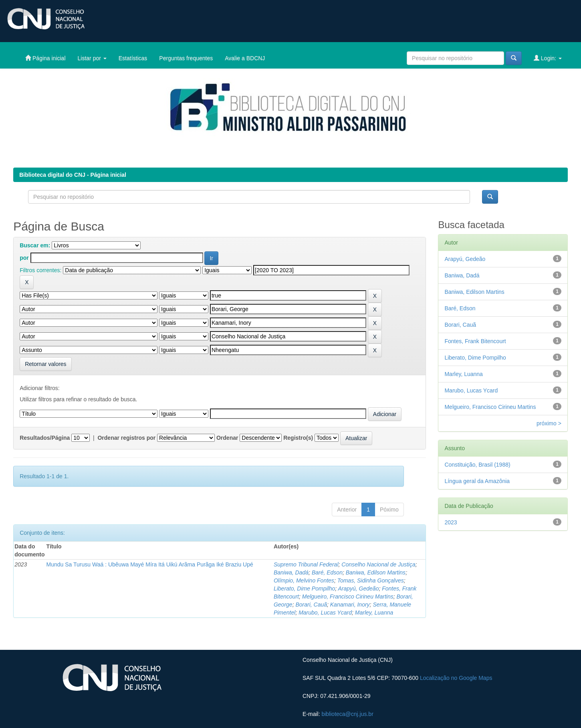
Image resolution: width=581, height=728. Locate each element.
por (24, 258)
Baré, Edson (327, 572)
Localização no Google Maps (456, 678)
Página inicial (45, 58)
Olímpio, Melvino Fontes (304, 580)
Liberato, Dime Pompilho (304, 588)
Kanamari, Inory (350, 605)
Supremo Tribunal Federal (306, 564)
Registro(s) (298, 438)
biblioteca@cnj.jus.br (347, 714)
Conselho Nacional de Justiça (378, 564)
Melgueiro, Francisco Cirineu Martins (348, 597)
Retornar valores (46, 364)
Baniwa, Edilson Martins (376, 572)
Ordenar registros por (126, 438)
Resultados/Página (45, 438)
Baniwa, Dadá (291, 572)
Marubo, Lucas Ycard (325, 613)
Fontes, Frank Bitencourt (475, 341)
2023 (451, 522)
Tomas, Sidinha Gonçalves (371, 580)
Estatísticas (133, 58)
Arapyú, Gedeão (358, 588)
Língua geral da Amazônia (477, 481)
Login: (548, 58)
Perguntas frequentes (186, 58)
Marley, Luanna (374, 613)
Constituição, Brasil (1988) (477, 465)
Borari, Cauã (311, 605)
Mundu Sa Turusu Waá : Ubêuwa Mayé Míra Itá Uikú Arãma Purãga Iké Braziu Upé (150, 564)
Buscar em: (35, 245)
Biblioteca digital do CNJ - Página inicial (73, 175)
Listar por (92, 58)
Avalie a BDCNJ (245, 58)
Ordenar (227, 438)
